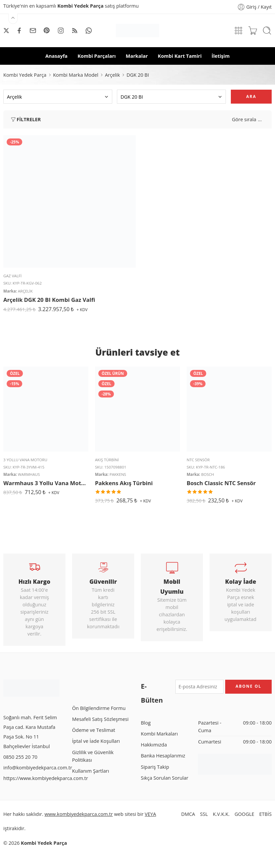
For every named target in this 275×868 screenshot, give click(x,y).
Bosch (208, 474)
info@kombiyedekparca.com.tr (38, 768)
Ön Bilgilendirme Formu (99, 708)
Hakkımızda (154, 745)
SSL (204, 814)
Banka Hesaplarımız (163, 756)
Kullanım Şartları (91, 771)
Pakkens (118, 474)
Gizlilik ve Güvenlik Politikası (93, 756)
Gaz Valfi (12, 276)
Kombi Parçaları (96, 56)
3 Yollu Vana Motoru (25, 460)
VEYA (150, 814)
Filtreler (25, 120)
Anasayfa (57, 56)
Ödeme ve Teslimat (94, 730)
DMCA (188, 814)
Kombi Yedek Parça (25, 75)
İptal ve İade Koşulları (96, 741)
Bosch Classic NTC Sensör (221, 483)
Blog (146, 723)
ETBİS (266, 814)
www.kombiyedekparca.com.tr (79, 814)
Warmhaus (29, 474)
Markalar (137, 56)
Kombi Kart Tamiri (180, 56)
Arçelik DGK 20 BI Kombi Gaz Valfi (49, 300)
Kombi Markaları (159, 734)
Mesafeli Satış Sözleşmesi (100, 719)
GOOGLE (244, 814)
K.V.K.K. (221, 814)
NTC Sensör (198, 460)
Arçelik (112, 75)
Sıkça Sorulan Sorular (165, 778)
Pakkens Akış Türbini (124, 483)
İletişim (221, 56)
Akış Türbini (107, 460)
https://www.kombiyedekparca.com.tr (46, 778)
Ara (251, 96)
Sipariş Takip (155, 767)
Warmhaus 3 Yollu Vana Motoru (46, 483)
